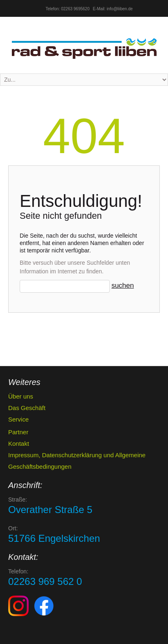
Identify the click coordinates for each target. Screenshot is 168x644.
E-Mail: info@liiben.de (112, 9)
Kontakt (19, 443)
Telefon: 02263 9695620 (67, 9)
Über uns (21, 396)
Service (18, 419)
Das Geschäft (27, 408)
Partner (18, 432)
